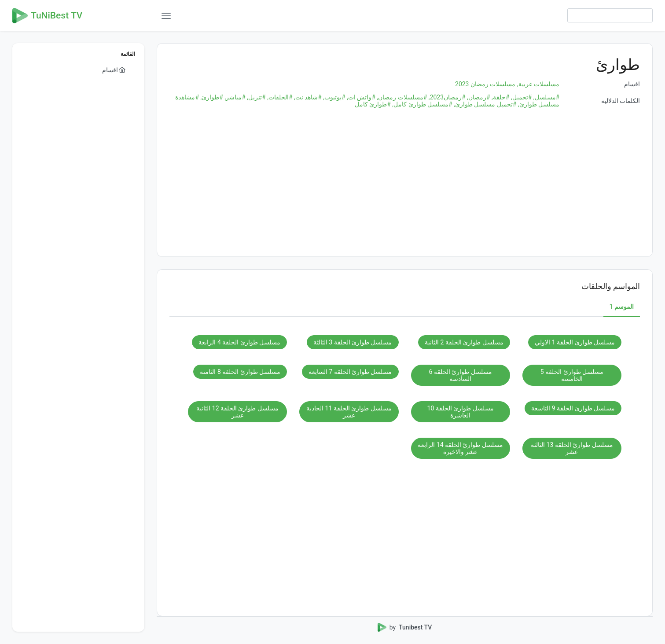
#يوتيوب (334, 97)
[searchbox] (610, 15)
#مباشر (234, 97)
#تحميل (520, 97)
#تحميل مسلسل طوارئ (485, 104)
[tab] (622, 307)
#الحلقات (279, 97)
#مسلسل (546, 97)
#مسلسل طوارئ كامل (422, 104)
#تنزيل (256, 97)
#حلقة (500, 97)
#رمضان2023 (446, 97)
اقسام (632, 84)
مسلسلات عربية (537, 84)
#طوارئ (211, 97)
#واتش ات (360, 97)
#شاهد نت (307, 97)
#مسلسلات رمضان (401, 97)
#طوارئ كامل (373, 104)
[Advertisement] (405, 183)
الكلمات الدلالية (621, 101)
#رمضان (478, 97)
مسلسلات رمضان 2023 (485, 84)
